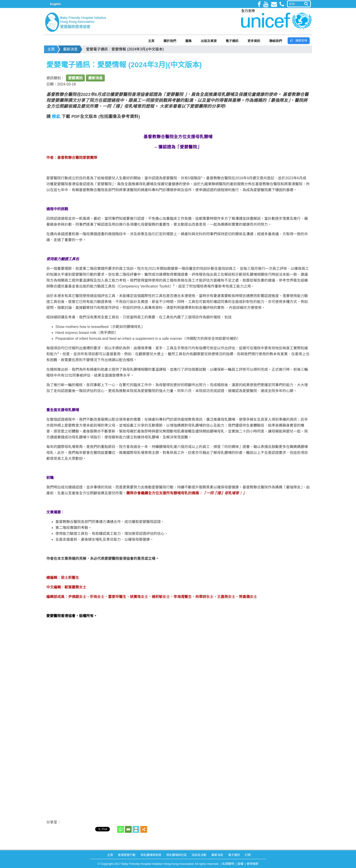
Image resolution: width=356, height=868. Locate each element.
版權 (240, 864)
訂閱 (248, 855)
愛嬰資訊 (75, 78)
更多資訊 (254, 41)
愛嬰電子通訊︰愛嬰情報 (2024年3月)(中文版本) (125, 49)
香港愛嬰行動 (127, 855)
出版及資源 (209, 41)
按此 (56, 116)
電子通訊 (232, 41)
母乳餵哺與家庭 (151, 855)
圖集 (188, 41)
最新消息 (70, 49)
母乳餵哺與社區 (177, 855)
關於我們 (170, 41)
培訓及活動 (199, 855)
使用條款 (252, 864)
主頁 (151, 41)
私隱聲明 (228, 864)
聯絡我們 (276, 41)
